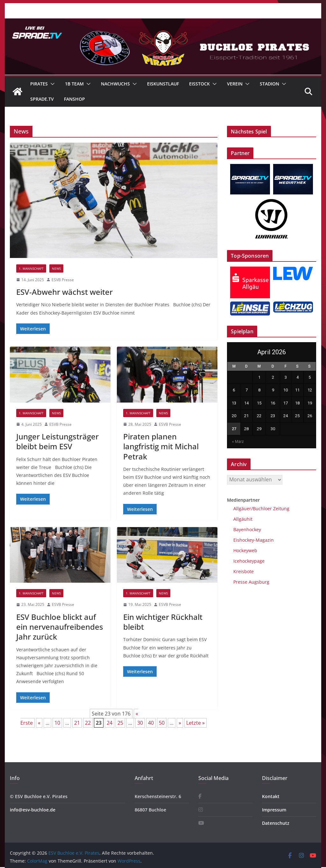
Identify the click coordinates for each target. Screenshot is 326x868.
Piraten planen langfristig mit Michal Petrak (161, 446)
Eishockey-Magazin (254, 540)
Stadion (269, 84)
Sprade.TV (42, 99)
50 (162, 723)
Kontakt (271, 796)
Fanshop (74, 99)
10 (57, 723)
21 (77, 723)
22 (88, 723)
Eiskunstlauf (163, 84)
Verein (235, 84)
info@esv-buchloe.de (33, 810)
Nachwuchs (115, 84)
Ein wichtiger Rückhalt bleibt (163, 622)
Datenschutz (276, 823)
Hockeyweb (245, 550)
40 (151, 723)
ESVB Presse (63, 280)
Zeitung (281, 509)
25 (120, 723)
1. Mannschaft (31, 268)
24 (110, 723)
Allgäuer (242, 509)
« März (238, 442)
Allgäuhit (243, 519)
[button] (51, 84)
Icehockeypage (249, 561)
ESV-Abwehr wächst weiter (64, 292)
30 (140, 723)
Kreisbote (244, 571)
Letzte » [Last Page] (195, 723)
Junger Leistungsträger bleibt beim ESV (57, 441)
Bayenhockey (247, 529)
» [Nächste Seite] (180, 723)
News (56, 268)
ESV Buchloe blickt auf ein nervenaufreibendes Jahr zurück (60, 627)
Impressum (274, 810)
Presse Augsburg (251, 582)
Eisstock (199, 84)
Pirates (39, 84)
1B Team (74, 84)
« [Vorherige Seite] (39, 723)
